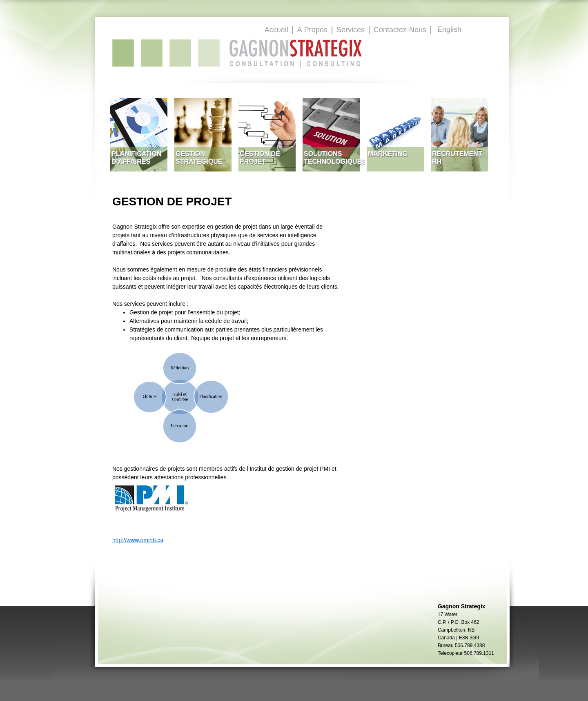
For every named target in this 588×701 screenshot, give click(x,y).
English (449, 29)
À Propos (312, 30)
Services (351, 30)
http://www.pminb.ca (138, 540)
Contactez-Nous (400, 30)
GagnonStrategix (237, 53)
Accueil (276, 30)
